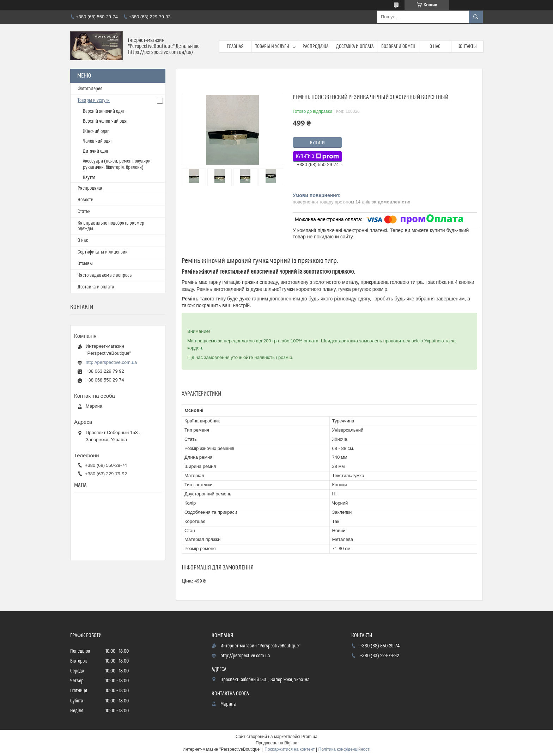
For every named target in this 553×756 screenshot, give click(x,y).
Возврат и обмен (398, 47)
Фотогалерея (90, 89)
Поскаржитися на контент (290, 749)
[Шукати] (476, 17)
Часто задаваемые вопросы (105, 275)
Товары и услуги (272, 47)
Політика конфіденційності (345, 749)
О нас (435, 47)
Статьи (84, 212)
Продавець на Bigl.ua (276, 743)
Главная (235, 47)
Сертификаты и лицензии (103, 252)
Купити (317, 143)
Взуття (89, 178)
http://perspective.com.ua (111, 362)
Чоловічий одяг (98, 141)
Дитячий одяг (96, 151)
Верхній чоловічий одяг (105, 121)
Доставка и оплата (355, 47)
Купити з (317, 157)
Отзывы (85, 264)
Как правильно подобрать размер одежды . (111, 226)
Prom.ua (309, 737)
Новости (86, 200)
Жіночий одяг (96, 132)
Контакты (467, 47)
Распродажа (315, 47)
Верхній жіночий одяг (104, 111)
